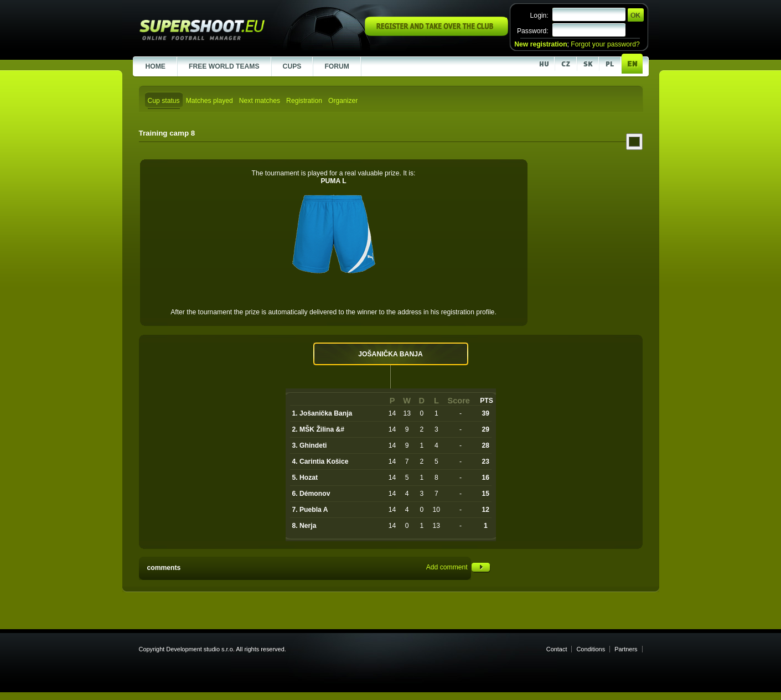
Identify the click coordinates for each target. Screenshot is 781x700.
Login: (539, 15)
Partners (626, 649)
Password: (533, 31)
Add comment (458, 567)
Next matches (260, 101)
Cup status (164, 101)
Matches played (210, 101)
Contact (557, 649)
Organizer (343, 101)
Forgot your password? (605, 44)
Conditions (591, 649)
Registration (304, 101)
